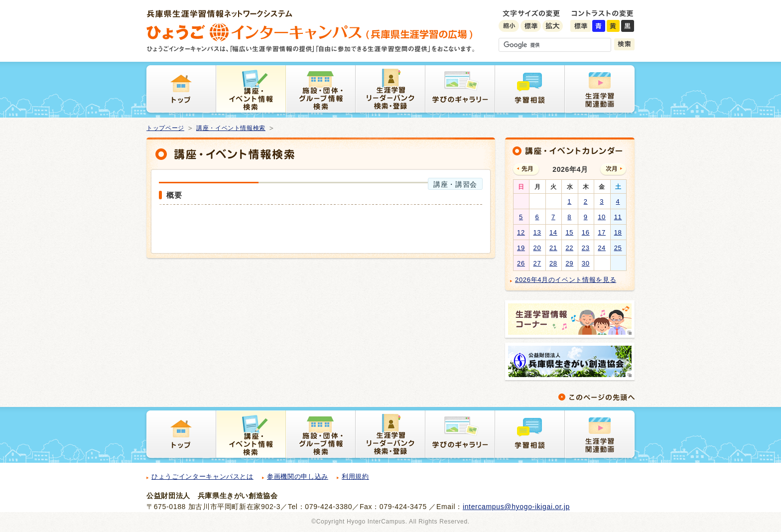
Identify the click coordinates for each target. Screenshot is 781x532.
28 (553, 263)
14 (553, 232)
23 (586, 248)
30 (586, 263)
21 (553, 248)
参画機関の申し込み (298, 476)
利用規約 (355, 476)
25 (618, 248)
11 (618, 217)
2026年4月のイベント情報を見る (566, 280)
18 (618, 232)
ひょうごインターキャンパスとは (202, 476)
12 (521, 232)
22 (569, 248)
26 (521, 263)
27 (537, 263)
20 (537, 248)
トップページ (165, 128)
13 (537, 232)
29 (569, 263)
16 (586, 232)
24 (602, 248)
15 (569, 232)
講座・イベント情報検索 (231, 128)
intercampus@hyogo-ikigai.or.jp (516, 507)
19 (521, 248)
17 (602, 232)
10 (602, 217)
